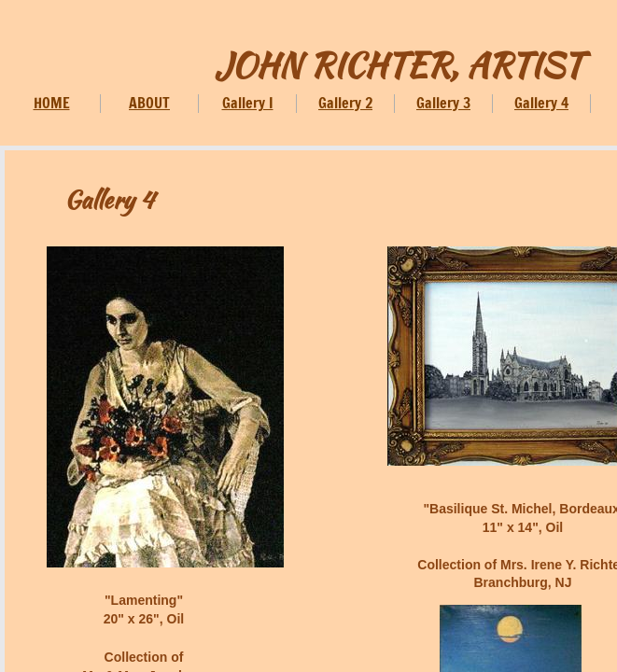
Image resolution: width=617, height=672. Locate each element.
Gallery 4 (541, 103)
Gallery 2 (345, 103)
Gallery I (248, 103)
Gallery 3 (443, 103)
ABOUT (149, 103)
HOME (52, 103)
